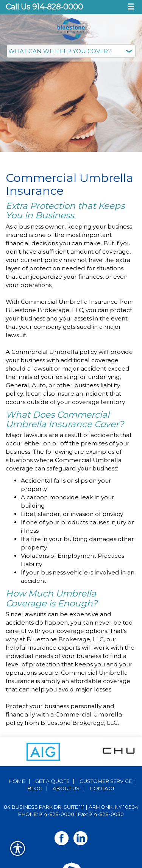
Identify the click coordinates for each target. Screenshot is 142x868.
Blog (35, 788)
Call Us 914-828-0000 (44, 7)
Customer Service (106, 781)
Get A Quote (52, 781)
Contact (102, 788)
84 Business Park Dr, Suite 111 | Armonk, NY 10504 (71, 807)
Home (17, 781)
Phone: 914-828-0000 (46, 814)
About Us (66, 788)
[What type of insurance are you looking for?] (71, 51)
